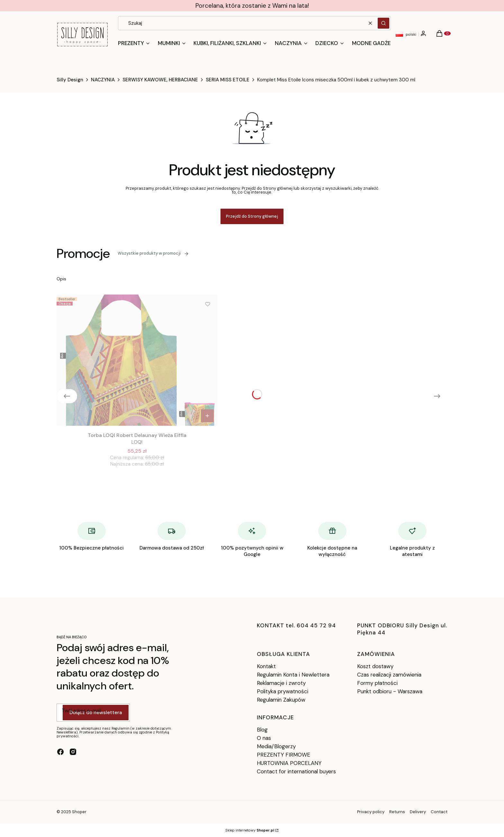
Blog (262, 730)
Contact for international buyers (296, 771)
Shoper (79, 812)
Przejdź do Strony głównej (252, 216)
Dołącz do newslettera (96, 713)
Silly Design (70, 80)
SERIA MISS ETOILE (228, 80)
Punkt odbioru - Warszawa (390, 691)
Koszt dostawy (375, 666)
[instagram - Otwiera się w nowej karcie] (73, 752)
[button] (383, 23)
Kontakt (266, 666)
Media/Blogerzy (276, 746)
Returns (397, 812)
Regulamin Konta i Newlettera (293, 675)
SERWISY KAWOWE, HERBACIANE (160, 80)
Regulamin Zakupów (281, 700)
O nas (264, 738)
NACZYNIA (103, 80)
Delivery (418, 812)
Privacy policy (371, 812)
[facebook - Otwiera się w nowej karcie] (60, 752)
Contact (439, 812)
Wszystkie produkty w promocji (153, 253)
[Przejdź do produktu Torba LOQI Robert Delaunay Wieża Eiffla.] (137, 360)
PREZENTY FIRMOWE (283, 755)
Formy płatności (377, 683)
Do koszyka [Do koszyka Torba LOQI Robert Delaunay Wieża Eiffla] (207, 416)
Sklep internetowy (250, 830)
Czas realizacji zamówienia (389, 675)
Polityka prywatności (283, 691)
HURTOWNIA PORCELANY (289, 763)
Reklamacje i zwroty (281, 683)
